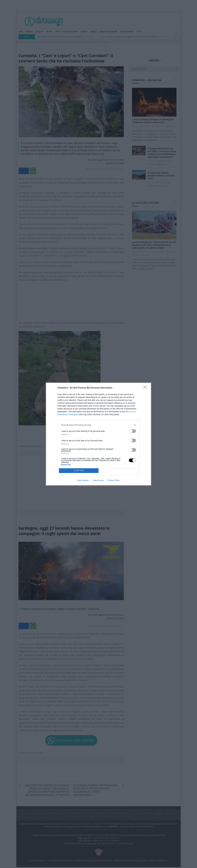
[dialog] (99, 434)
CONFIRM (79, 471)
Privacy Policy (114, 480)
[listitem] (99, 425)
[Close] (146, 388)
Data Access (98, 480)
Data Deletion (83, 480)
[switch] (132, 431)
